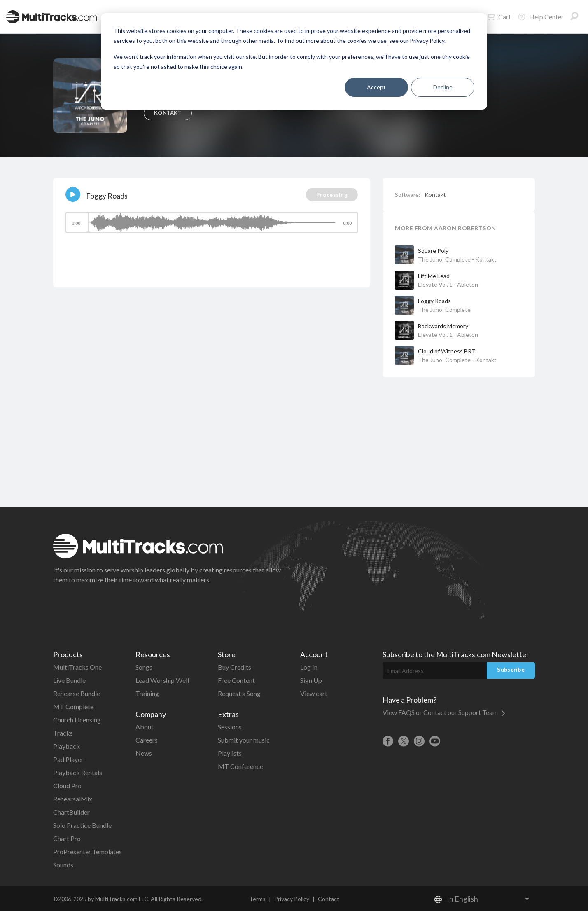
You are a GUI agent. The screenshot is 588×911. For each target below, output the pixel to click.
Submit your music (244, 740)
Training (147, 693)
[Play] (73, 194)
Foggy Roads (434, 301)
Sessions (230, 727)
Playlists (230, 753)
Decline (443, 87)
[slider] (212, 222)
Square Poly (433, 251)
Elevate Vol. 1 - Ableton (448, 284)
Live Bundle (69, 680)
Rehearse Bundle (77, 693)
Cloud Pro (67, 786)
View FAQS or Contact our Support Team (444, 712)
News (144, 753)
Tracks (63, 733)
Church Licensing (77, 720)
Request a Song (239, 693)
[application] (212, 226)
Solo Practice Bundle (82, 825)
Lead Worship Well (162, 680)
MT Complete (73, 707)
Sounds (63, 865)
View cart (314, 693)
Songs (144, 667)
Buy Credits (234, 667)
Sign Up (311, 680)
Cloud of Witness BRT (447, 351)
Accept (376, 87)
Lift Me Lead (434, 276)
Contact (329, 899)
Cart (499, 17)
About (145, 727)
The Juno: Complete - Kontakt (457, 259)
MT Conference (240, 766)
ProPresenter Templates (87, 851)
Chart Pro (67, 838)
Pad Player (68, 759)
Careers (147, 740)
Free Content (236, 680)
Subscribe (511, 669)
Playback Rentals (78, 772)
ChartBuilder (71, 812)
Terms (257, 899)
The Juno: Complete (444, 310)
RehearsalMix (73, 799)
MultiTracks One (77, 667)
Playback (66, 746)
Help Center (541, 17)
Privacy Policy (292, 899)
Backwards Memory (443, 326)
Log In (309, 667)
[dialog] (294, 61)
